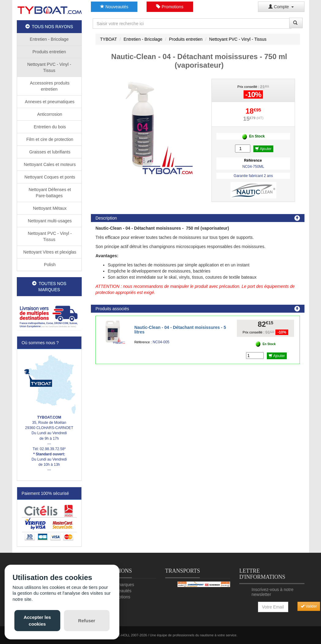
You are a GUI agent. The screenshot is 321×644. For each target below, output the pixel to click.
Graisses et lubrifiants (49, 152)
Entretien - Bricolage (49, 39)
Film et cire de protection (49, 139)
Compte (281, 7)
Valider (309, 606)
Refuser (87, 621)
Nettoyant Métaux (49, 208)
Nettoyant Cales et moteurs (49, 164)
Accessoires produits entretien (49, 86)
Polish (49, 265)
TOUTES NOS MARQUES (49, 287)
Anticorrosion (49, 114)
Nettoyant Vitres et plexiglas (49, 252)
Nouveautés (114, 7)
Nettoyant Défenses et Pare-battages (49, 193)
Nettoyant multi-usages (49, 221)
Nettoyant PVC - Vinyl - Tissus (49, 67)
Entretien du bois (49, 127)
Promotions (170, 7)
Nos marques (121, 585)
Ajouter (263, 149)
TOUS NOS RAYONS (49, 27)
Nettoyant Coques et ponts (49, 177)
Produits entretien (49, 52)
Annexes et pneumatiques (49, 102)
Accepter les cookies (37, 620)
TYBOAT (108, 39)
